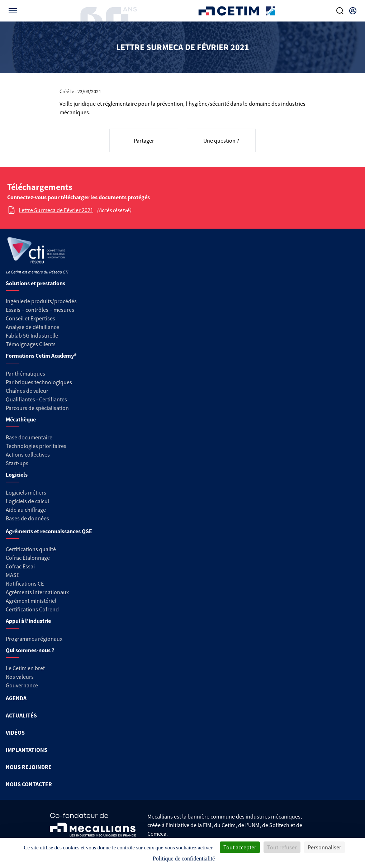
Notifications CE (25, 583)
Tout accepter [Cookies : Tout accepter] (240, 847)
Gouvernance (22, 685)
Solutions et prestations (35, 283)
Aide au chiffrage (26, 510)
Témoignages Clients (31, 344)
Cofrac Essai (20, 566)
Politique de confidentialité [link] (184, 859)
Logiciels (17, 474)
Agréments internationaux (37, 592)
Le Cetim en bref (25, 668)
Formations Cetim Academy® (41, 356)
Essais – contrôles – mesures (40, 310)
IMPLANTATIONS (27, 750)
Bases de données (27, 518)
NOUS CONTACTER (29, 784)
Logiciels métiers (26, 492)
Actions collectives (28, 454)
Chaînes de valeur (27, 391)
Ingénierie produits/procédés (41, 301)
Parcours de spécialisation (37, 408)
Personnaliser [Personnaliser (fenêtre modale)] (324, 847)
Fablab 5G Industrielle (32, 335)
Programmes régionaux (34, 639)
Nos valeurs (20, 677)
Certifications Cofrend (32, 609)
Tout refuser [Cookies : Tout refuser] (282, 847)
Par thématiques (25, 373)
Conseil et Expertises (30, 318)
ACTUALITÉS (21, 715)
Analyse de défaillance (32, 327)
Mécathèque (21, 419)
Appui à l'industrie (28, 621)
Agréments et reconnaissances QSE (49, 531)
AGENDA (16, 698)
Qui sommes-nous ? (30, 650)
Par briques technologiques (39, 382)
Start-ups (17, 463)
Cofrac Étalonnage (28, 558)
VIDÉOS (15, 733)
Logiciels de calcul (27, 501)
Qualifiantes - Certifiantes (36, 399)
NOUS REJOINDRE (29, 767)
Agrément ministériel (31, 601)
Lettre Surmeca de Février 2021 (56, 210)
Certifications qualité (31, 549)
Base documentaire (29, 437)
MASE (13, 575)
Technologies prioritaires (36, 446)
